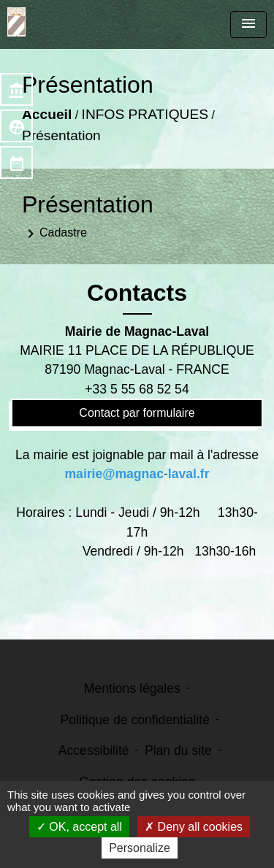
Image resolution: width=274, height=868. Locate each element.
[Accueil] (16, 22)
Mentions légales (132, 688)
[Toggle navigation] (248, 24)
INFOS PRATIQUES (145, 114)
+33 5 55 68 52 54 (137, 389)
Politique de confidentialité (135, 720)
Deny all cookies (194, 827)
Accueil (47, 114)
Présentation (61, 135)
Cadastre (54, 234)
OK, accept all (79, 827)
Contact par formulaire (137, 413)
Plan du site (178, 750)
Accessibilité (94, 750)
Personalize (140, 848)
